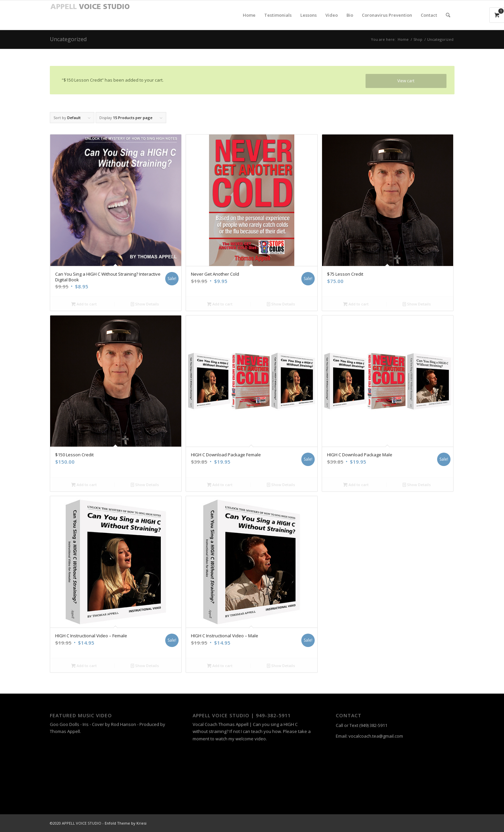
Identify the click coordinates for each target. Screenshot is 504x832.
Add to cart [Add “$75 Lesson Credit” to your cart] (356, 304)
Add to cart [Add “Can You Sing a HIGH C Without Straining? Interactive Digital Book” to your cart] (84, 304)
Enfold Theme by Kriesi (126, 823)
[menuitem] (249, 15)
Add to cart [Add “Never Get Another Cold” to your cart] (220, 304)
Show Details (145, 304)
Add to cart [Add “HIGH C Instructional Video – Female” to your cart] (84, 666)
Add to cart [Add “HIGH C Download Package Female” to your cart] (220, 485)
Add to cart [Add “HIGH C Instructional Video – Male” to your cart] (220, 666)
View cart (406, 81)
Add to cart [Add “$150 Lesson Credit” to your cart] (84, 485)
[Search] (448, 15)
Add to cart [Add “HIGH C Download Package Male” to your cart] (356, 485)
